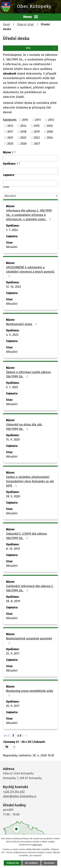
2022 (23, 138)
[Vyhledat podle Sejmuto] (30, 183)
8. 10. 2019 (13, 549)
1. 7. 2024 (12, 230)
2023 (37, 138)
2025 (10, 144)
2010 (25, 120)
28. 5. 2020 (13, 496)
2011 (38, 120)
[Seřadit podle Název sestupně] (15, 152)
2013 (10, 126)
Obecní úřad (25, 24)
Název (8, 152)
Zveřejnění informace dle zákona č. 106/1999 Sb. (30, 588)
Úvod (6, 24)
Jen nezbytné (31, 863)
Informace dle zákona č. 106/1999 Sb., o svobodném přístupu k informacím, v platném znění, (29, 215)
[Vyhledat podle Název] (30, 158)
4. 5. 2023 (12, 335)
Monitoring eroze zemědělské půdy (30, 693)
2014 (23, 126)
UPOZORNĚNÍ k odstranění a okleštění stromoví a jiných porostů (30, 272)
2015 (37, 126)
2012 (51, 120)
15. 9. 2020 (13, 440)
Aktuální (12, 247)
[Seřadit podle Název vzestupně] (15, 151)
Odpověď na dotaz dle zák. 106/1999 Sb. (24, 427)
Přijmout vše (13, 863)
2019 (37, 132)
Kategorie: (10, 120)
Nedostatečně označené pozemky (29, 641)
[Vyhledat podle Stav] (30, 196)
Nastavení (49, 863)
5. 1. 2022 (12, 387)
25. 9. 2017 (13, 654)
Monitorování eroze (22, 324)
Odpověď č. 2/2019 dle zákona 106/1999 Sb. (26, 536)
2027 (37, 144)
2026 (24, 144)
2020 (50, 132)
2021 (10, 138)
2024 (50, 138)
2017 (10, 132)
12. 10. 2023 (14, 287)
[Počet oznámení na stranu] (10, 747)
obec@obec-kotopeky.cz (20, 796)
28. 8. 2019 (13, 601)
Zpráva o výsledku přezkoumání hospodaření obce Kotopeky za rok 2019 (30, 481)
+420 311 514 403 (14, 792)
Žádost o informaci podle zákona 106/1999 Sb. (28, 374)
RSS (41, 48)
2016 (50, 126)
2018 (23, 132)
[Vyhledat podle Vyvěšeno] (30, 171)
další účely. (37, 845)
